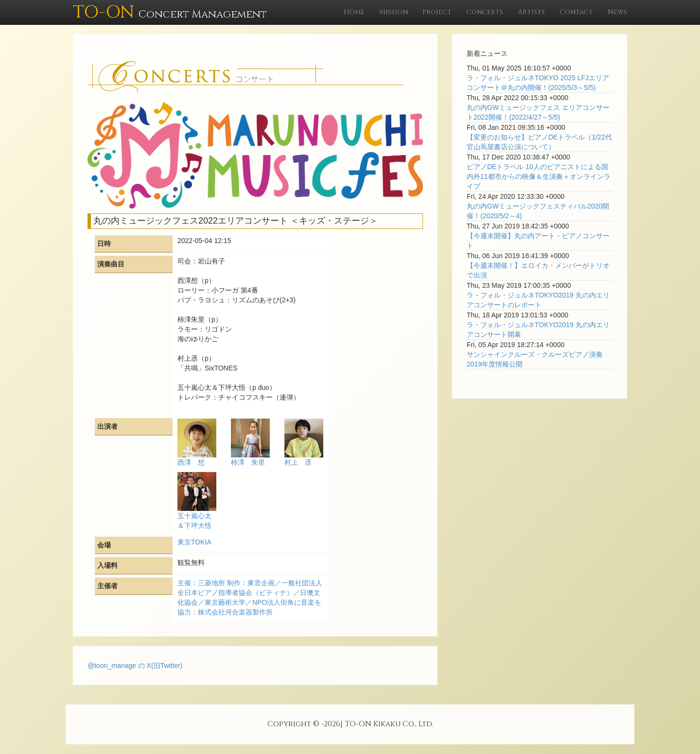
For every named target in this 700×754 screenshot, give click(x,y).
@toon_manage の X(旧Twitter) (135, 666)
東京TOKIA (194, 542)
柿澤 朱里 (248, 462)
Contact (576, 12)
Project (437, 12)
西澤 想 (191, 462)
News (617, 12)
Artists (531, 12)
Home (354, 12)
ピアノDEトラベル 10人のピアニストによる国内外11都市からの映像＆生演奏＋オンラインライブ (539, 176)
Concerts (485, 12)
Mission (394, 12)
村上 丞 (298, 462)
